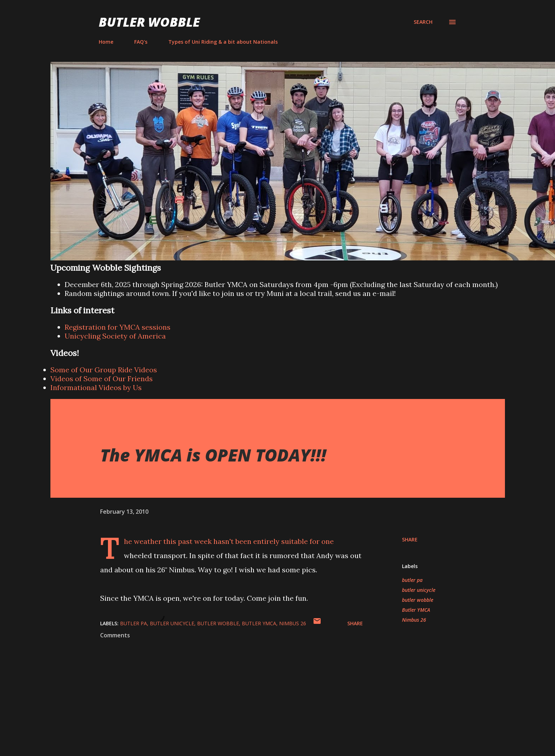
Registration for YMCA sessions (118, 327)
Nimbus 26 (414, 620)
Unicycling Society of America (115, 336)
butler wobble (418, 600)
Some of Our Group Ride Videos (104, 370)
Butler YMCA (416, 610)
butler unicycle (419, 590)
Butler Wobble (149, 22)
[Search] (423, 22)
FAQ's (141, 42)
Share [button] (410, 539)
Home (106, 42)
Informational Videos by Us (96, 387)
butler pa (412, 580)
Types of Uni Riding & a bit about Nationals (223, 42)
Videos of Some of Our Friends (102, 379)
